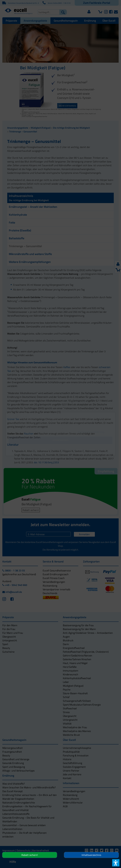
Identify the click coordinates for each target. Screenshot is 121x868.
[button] (60, 450)
